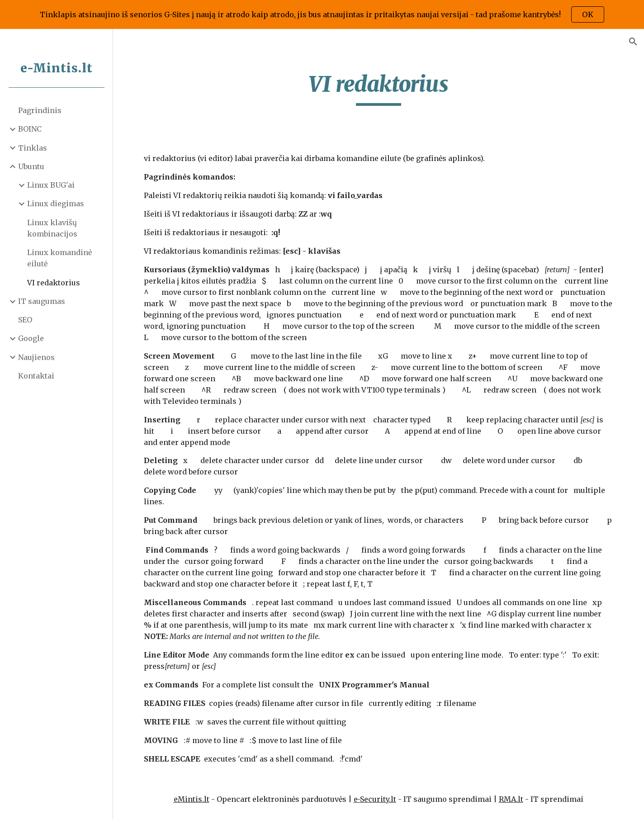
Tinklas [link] (33, 148)
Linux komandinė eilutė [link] (59, 258)
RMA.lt (511, 799)
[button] (633, 42)
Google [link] (31, 338)
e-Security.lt (375, 799)
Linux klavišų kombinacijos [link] (52, 228)
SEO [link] (25, 320)
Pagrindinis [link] (40, 110)
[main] (378, 88)
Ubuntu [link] (31, 166)
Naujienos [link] (36, 357)
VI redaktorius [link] (54, 283)
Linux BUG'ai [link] (51, 185)
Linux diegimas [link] (56, 204)
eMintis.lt (192, 799)
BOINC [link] (30, 129)
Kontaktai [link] (36, 376)
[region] (322, 14)
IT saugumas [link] (42, 301)
